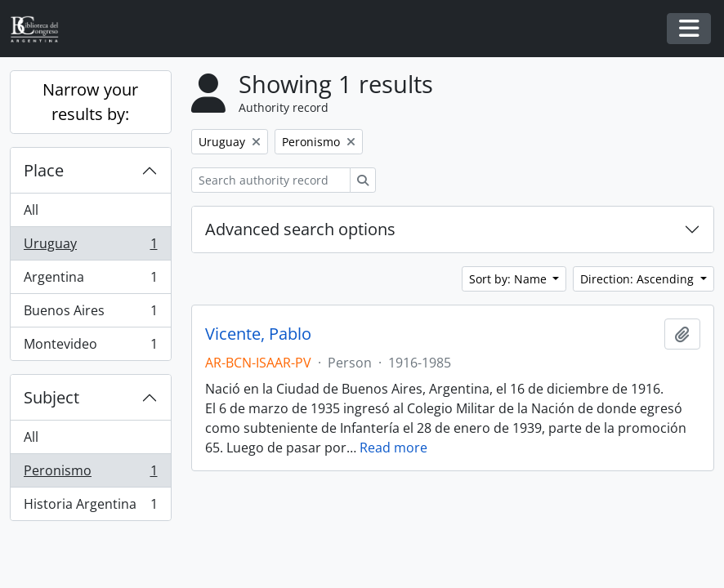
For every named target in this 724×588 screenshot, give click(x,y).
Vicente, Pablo (258, 334)
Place (44, 170)
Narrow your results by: (90, 102)
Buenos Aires (90, 314)
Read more (393, 448)
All (31, 210)
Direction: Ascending (639, 279)
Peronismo (90, 474)
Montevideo (90, 347)
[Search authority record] (271, 180)
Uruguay (90, 247)
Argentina (90, 281)
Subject (51, 397)
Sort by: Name (509, 279)
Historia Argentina (90, 507)
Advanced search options (300, 229)
